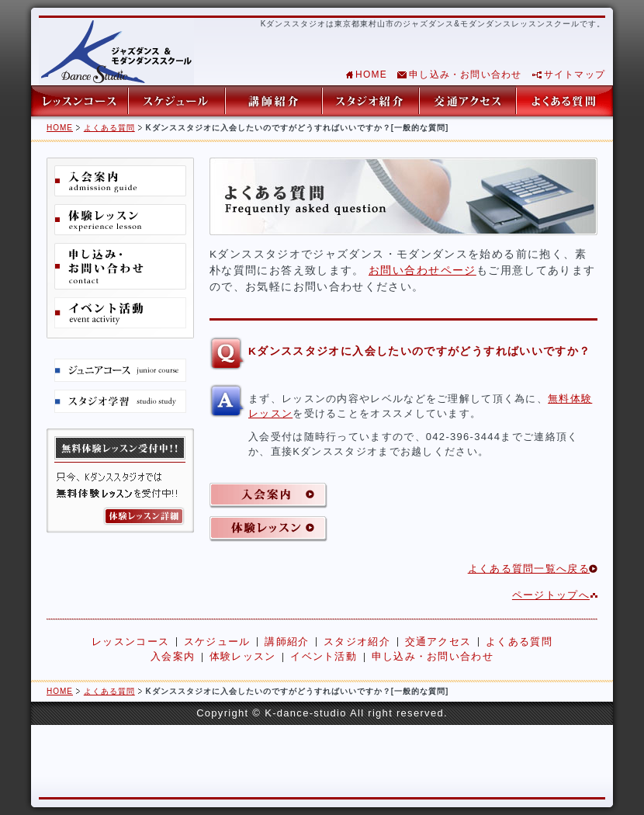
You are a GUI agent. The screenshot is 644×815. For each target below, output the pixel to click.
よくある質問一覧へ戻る (529, 569)
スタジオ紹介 (370, 101)
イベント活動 (120, 313)
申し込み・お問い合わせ (465, 75)
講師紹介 (274, 101)
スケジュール (177, 101)
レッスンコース (80, 101)
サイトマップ (575, 75)
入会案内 (120, 181)
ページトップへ (551, 595)
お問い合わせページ (422, 270)
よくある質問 (564, 101)
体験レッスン (120, 220)
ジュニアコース (120, 370)
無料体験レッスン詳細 (120, 481)
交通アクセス (467, 101)
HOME (371, 75)
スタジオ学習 (120, 401)
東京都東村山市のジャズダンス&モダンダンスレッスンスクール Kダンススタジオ (116, 52)
